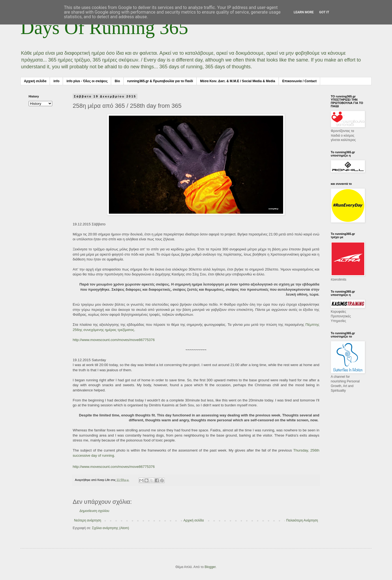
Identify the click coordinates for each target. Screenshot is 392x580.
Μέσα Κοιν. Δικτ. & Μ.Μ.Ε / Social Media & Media (238, 81)
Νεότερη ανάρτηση (88, 520)
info (56, 81)
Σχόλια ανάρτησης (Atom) (111, 528)
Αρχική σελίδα (35, 81)
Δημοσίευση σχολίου (94, 511)
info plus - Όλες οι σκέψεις (87, 81)
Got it (324, 12)
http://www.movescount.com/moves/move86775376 (114, 340)
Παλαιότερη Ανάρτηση (302, 520)
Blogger (210, 567)
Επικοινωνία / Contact (299, 81)
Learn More (304, 12)
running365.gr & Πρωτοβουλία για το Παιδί (160, 81)
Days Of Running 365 (104, 28)
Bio (117, 81)
